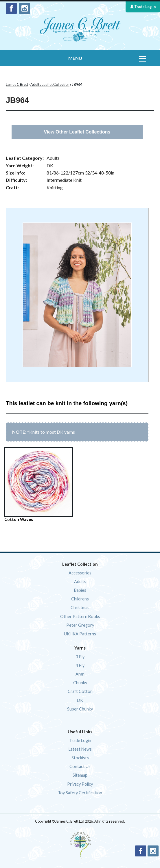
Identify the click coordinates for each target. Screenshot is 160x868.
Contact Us (80, 766)
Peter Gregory (80, 625)
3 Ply (80, 657)
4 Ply (80, 665)
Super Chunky (80, 709)
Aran (80, 674)
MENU (75, 58)
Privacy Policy (80, 784)
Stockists (80, 758)
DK (80, 700)
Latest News (80, 749)
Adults (80, 582)
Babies (80, 590)
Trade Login (80, 740)
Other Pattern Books (80, 616)
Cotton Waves (39, 485)
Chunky (80, 683)
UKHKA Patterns (80, 634)
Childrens (80, 599)
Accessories (80, 573)
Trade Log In (143, 7)
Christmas (80, 608)
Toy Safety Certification (80, 793)
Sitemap (80, 775)
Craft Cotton (80, 691)
